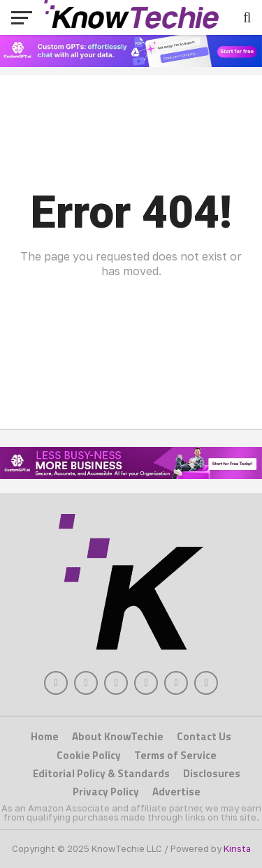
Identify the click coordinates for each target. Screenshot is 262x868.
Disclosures (212, 773)
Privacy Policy (106, 792)
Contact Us (204, 736)
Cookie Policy (89, 755)
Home (45, 736)
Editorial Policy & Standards (101, 773)
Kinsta (237, 848)
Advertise (176, 792)
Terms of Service (175, 755)
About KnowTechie (118, 736)
